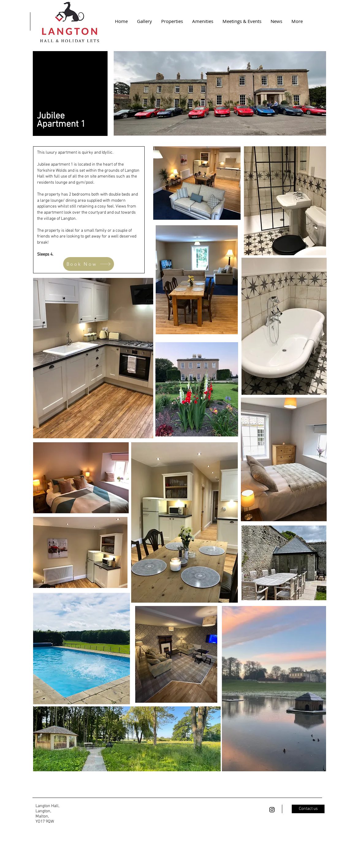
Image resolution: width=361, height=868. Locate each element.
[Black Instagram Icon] (272, 810)
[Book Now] (89, 264)
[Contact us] (308, 809)
